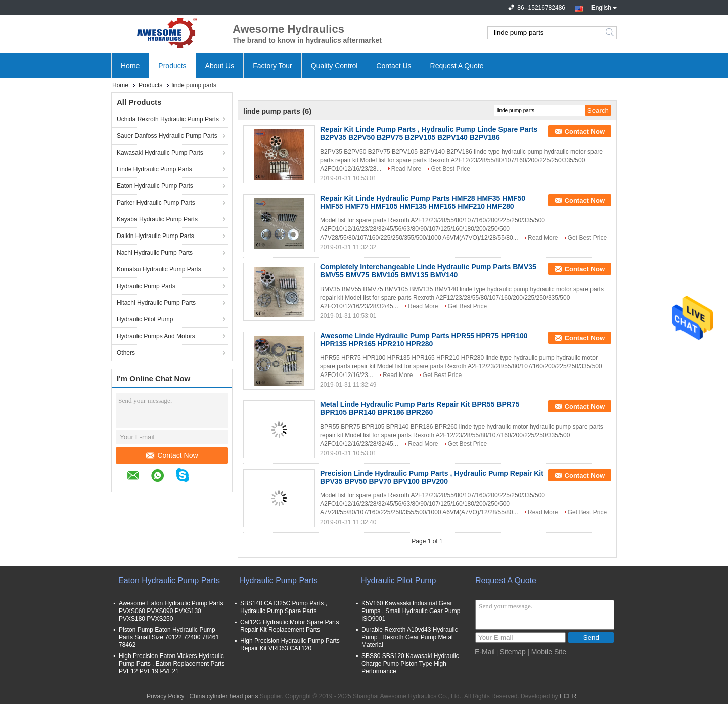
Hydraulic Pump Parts (146, 286)
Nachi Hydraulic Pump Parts (155, 253)
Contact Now (172, 455)
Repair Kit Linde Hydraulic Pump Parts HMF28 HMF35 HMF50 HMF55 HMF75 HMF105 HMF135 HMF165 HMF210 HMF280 (423, 202)
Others (126, 353)
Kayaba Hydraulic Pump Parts (157, 219)
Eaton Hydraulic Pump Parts (155, 186)
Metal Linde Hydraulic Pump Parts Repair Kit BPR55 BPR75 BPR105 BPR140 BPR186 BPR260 (420, 408)
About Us (220, 66)
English (604, 7)
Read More (406, 169)
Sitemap (513, 652)
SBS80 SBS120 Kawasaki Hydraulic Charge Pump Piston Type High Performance (410, 664)
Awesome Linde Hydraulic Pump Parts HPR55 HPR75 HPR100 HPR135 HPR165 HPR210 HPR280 (424, 340)
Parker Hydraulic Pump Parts (156, 203)
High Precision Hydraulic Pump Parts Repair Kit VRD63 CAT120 (290, 645)
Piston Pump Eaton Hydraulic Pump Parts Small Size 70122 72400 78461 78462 (169, 637)
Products (172, 66)
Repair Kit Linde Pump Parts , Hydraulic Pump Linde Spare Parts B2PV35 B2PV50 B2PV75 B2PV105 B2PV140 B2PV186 (429, 133)
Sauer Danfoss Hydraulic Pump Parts (167, 136)
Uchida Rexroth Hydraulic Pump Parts (168, 119)
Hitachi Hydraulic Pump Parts (156, 303)
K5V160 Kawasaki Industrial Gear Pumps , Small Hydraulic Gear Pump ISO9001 (411, 611)
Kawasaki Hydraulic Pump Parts (160, 153)
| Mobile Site (547, 652)
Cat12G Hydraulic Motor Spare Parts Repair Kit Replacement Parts (289, 626)
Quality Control (334, 66)
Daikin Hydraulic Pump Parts (155, 236)
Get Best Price (450, 169)
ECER (568, 696)
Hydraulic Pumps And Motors (156, 336)
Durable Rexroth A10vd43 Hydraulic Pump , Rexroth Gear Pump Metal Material (410, 637)
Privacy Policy (166, 696)
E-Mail (485, 652)
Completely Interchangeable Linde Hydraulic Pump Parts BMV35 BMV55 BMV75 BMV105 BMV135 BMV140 (428, 271)
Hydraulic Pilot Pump (145, 319)
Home (130, 66)
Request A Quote (457, 66)
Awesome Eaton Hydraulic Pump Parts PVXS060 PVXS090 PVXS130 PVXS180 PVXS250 (171, 611)
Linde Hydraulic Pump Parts (154, 169)
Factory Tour (272, 66)
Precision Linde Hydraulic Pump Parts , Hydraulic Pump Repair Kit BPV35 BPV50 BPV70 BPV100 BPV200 (432, 477)
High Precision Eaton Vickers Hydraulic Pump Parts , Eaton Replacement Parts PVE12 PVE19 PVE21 (172, 664)
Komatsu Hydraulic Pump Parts (159, 269)
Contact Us (394, 66)
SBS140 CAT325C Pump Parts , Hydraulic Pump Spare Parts (284, 607)
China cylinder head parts (223, 696)
